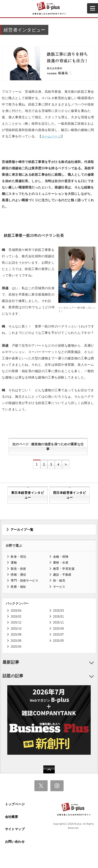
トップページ (15, 804)
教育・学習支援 (64, 569)
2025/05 (58, 641)
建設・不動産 (62, 575)
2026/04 (16, 611)
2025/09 (58, 629)
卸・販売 (59, 581)
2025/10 (16, 629)
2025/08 (16, 635)
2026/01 (58, 617)
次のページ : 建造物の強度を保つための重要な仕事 (48, 447)
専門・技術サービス (24, 581)
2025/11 (58, 622)
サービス (59, 587)
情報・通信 (18, 575)
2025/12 (16, 622)
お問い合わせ (15, 842)
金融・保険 (61, 557)
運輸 (14, 563)
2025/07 (58, 635)
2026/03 (58, 611)
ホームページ (51, 136)
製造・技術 (18, 569)
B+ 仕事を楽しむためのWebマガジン (49, 8)
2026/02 (16, 617)
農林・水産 (61, 563)
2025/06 (16, 641)
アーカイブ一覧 (22, 530)
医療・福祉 (18, 587)
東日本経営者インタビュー (28, 495)
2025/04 (16, 647)
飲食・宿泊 (18, 557)
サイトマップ (15, 829)
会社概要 (12, 817)
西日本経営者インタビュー (70, 495)
